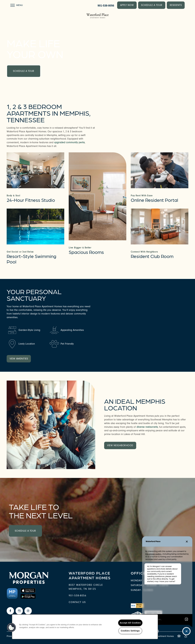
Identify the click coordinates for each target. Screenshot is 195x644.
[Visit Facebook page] (10, 611)
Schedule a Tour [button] (24, 71)
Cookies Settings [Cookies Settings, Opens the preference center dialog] (130, 631)
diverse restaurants (147, 427)
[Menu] (17, 5)
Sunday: (136, 590)
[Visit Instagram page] (28, 611)
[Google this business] (19, 611)
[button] (127, 5)
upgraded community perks (69, 142)
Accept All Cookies (130, 623)
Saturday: (138, 585)
